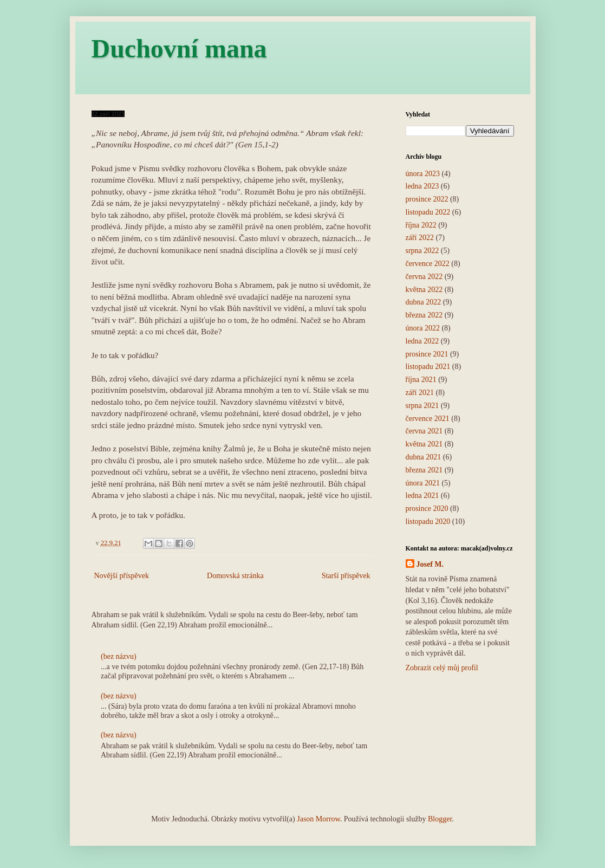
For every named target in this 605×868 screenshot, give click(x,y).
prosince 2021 (427, 354)
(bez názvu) (119, 656)
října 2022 (421, 225)
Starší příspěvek (346, 576)
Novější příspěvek (122, 576)
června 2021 (424, 431)
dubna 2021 (424, 457)
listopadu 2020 (428, 522)
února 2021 (423, 483)
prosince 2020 (427, 509)
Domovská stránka (235, 576)
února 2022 (423, 328)
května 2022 (424, 290)
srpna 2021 (422, 406)
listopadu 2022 (428, 212)
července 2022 (428, 264)
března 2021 (424, 470)
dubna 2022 (424, 302)
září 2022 (420, 238)
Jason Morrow (318, 819)
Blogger (440, 819)
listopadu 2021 (428, 367)
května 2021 (424, 444)
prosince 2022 (427, 199)
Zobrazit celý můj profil (442, 668)
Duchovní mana (179, 48)
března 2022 (424, 315)
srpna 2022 (422, 251)
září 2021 (420, 393)
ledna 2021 (422, 495)
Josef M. (430, 564)
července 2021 (428, 419)
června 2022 (424, 277)
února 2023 (423, 174)
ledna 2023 (422, 186)
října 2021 (421, 380)
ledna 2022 (422, 341)
